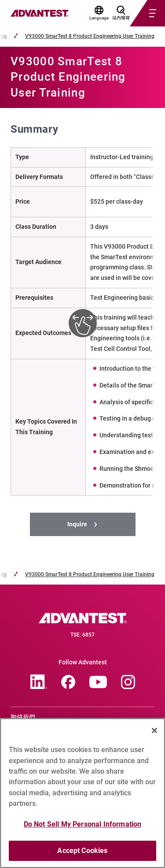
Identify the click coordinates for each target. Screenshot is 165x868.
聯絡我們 (23, 717)
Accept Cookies (82, 854)
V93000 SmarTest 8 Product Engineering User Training (90, 36)
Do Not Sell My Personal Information (83, 827)
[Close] (154, 733)
